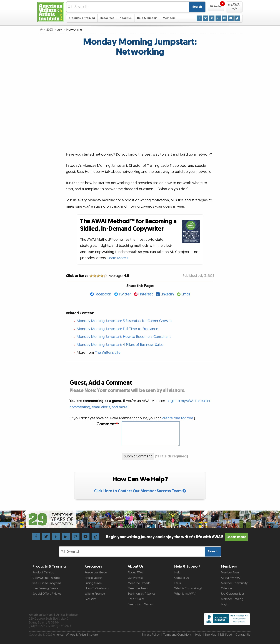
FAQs (178, 583)
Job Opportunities (233, 594)
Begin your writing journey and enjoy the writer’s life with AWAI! (177, 537)
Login (225, 604)
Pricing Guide (93, 583)
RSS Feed (226, 635)
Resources (107, 18)
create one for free (178, 418)
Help (177, 573)
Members (169, 18)
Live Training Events (45, 588)
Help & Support (147, 18)
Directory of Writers (141, 604)
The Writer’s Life (108, 353)
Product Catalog (43, 573)
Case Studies (136, 599)
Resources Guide (96, 573)
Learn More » (118, 258)
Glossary (90, 599)
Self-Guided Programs (47, 583)
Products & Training (82, 18)
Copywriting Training (46, 578)
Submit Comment (138, 456)
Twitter (125, 294)
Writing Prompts (95, 594)
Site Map (211, 635)
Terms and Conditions (177, 635)
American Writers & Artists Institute (75, 635)
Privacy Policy (151, 635)
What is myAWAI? (185, 594)
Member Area (230, 573)
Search (197, 7)
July (60, 30)
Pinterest (146, 294)
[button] (216, 7)
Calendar (227, 588)
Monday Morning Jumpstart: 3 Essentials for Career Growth (124, 321)
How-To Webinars (97, 588)
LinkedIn (167, 294)
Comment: (108, 424)
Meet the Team (138, 588)
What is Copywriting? (188, 588)
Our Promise (136, 578)
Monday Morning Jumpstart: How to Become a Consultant (124, 337)
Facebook (103, 294)
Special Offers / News (47, 594)
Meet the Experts (139, 583)
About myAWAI (231, 578)
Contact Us (182, 578)
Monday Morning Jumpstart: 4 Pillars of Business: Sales (120, 345)
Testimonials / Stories (142, 594)
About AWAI (136, 573)
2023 (50, 30)
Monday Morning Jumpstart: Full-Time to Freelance (117, 329)
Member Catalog (232, 599)
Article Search (94, 578)
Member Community (234, 583)
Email (186, 294)
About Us (126, 18)
